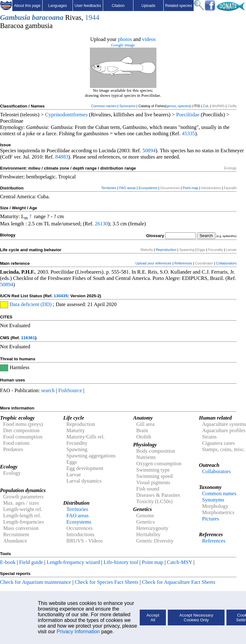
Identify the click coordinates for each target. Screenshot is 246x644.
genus (171, 106)
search (48, 390)
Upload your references (154, 263)
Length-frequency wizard (73, 562)
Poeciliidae (188, 115)
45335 (188, 133)
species (184, 106)
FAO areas (128, 188)
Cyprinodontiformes (66, 115)
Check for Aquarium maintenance (35, 582)
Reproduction (166, 250)
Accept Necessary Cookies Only (196, 618)
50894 (149, 151)
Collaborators (226, 263)
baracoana (47, 17)
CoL (206, 106)
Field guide (31, 562)
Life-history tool (121, 562)
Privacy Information (78, 632)
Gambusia (15, 17)
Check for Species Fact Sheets (107, 582)
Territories (109, 188)
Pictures (211, 519)
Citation (118, 6)
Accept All (153, 618)
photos (125, 39)
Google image (123, 45)
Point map (190, 188)
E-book (8, 562)
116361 (28, 338)
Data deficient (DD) (30, 304)
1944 (92, 17)
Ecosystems (148, 188)
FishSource (70, 390)
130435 (61, 296)
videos (149, 39)
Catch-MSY (179, 562)
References (183, 263)
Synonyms (127, 106)
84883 (62, 157)
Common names (104, 106)
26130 (102, 224)
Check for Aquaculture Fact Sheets (179, 582)
